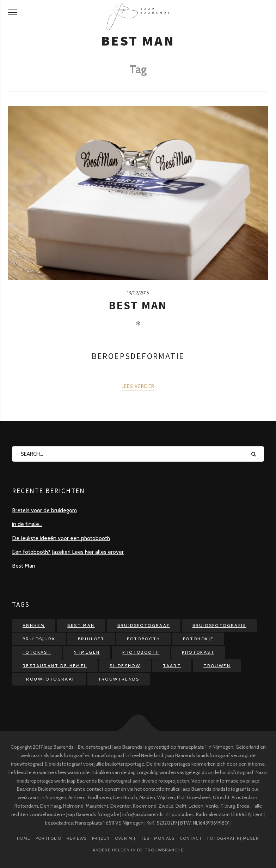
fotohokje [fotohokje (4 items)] (198, 639)
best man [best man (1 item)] (81, 625)
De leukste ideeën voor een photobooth (61, 538)
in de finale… (27, 524)
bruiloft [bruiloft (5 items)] (91, 639)
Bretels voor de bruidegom (44, 510)
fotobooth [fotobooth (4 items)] (144, 639)
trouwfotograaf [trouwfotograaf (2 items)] (49, 679)
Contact (191, 838)
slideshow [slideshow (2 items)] (125, 666)
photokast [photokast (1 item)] (198, 652)
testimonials (158, 838)
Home (24, 838)
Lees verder (138, 386)
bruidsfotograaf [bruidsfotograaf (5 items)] (144, 625)
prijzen (101, 838)
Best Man (138, 305)
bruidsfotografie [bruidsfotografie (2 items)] (219, 625)
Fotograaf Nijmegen (233, 838)
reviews (77, 838)
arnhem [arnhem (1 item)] (34, 625)
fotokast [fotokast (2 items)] (37, 652)
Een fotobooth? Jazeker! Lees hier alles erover (68, 552)
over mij (125, 838)
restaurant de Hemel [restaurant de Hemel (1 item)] (55, 666)
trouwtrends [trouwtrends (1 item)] (119, 679)
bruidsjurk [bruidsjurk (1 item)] (39, 639)
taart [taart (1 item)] (172, 666)
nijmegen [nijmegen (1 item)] (87, 652)
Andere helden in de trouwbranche (138, 850)
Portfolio (48, 838)
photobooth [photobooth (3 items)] (141, 652)
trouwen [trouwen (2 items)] (217, 666)
